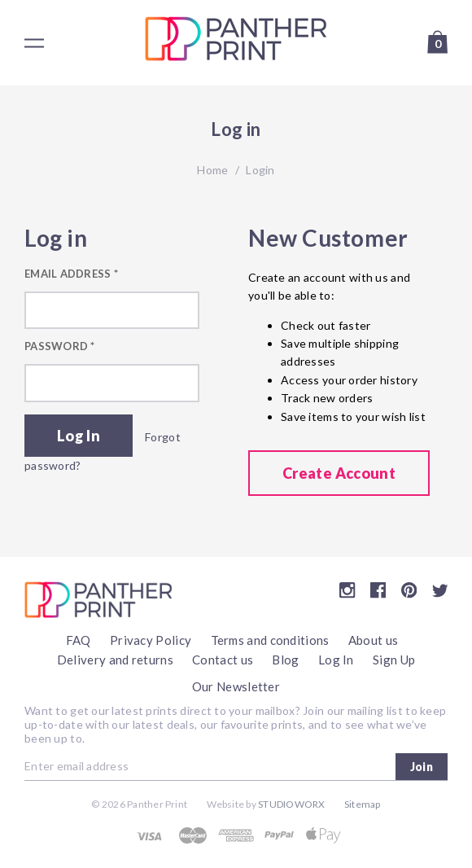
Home (212, 170)
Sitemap (363, 804)
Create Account (339, 473)
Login (260, 170)
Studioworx (291, 804)
